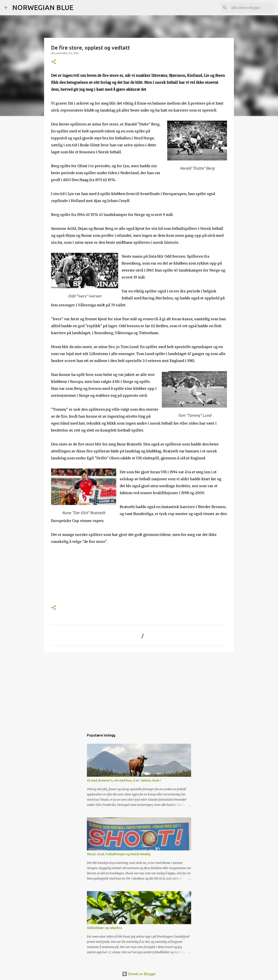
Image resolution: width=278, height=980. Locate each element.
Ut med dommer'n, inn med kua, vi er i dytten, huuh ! (124, 780)
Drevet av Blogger (139, 974)
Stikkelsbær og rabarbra (104, 928)
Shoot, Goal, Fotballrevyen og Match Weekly (119, 854)
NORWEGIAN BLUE (43, 7)
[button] (54, 62)
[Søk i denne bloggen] (252, 8)
